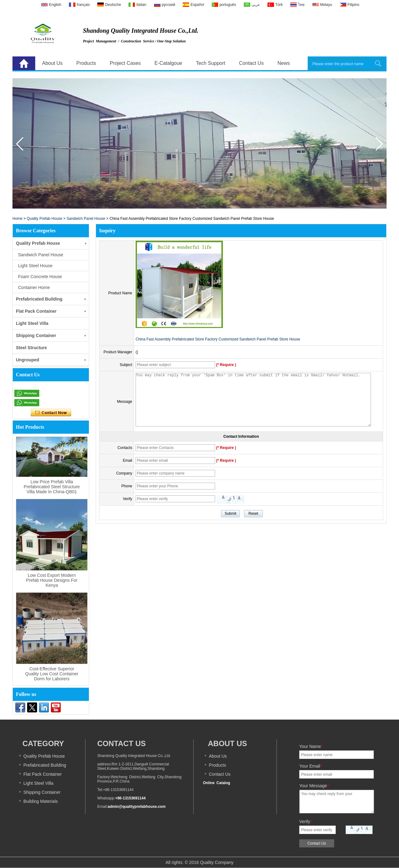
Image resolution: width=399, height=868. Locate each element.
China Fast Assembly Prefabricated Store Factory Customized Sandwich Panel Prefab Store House (218, 339)
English (55, 5)
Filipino (353, 5)
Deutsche (113, 5)
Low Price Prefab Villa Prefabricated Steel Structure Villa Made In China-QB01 (52, 487)
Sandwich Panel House (86, 219)
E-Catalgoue (168, 63)
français (83, 5)
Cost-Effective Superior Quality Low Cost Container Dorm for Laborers (52, 674)
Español (197, 5)
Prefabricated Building (39, 299)
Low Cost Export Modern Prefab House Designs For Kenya (52, 580)
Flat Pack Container (36, 311)
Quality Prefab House (45, 219)
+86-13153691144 (130, 798)
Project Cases (125, 63)
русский (168, 5)
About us (227, 743)
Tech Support (211, 63)
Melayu (326, 5)
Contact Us (251, 63)
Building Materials (41, 801)
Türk (279, 5)
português (228, 5)
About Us (52, 63)
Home (24, 63)
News (284, 63)
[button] (379, 144)
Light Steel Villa (32, 323)
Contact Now (51, 413)
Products (86, 63)
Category (43, 743)
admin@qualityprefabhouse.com (137, 807)
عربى (256, 5)
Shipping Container (36, 335)
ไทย (301, 5)
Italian (141, 5)
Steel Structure (31, 348)
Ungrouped (28, 360)
